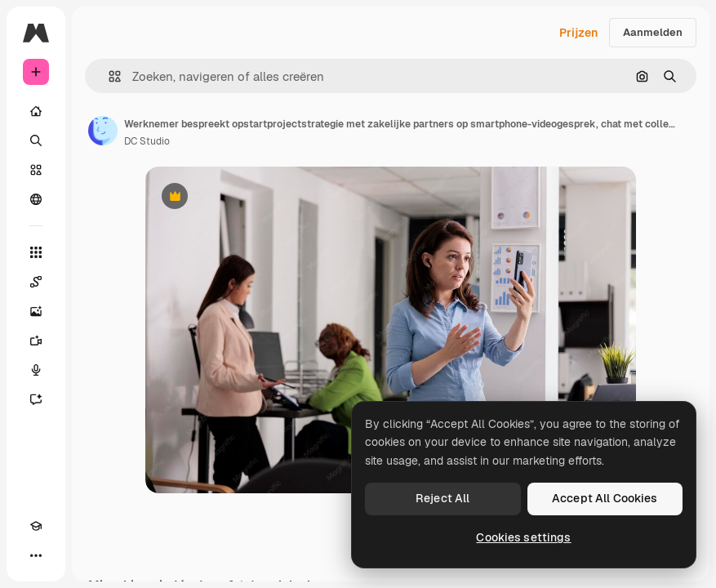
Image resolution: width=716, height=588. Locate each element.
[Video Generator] (36, 341)
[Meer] (36, 555)
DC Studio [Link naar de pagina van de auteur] (147, 141)
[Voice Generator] (36, 370)
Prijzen (578, 33)
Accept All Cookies (605, 498)
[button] (108, 76)
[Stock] (36, 170)
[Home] (36, 111)
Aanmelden (653, 32)
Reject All (442, 498)
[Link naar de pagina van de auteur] (103, 131)
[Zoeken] (36, 140)
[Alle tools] (36, 252)
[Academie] (36, 526)
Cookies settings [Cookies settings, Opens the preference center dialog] (523, 537)
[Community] (36, 199)
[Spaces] (36, 282)
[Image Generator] (36, 311)
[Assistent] (36, 399)
